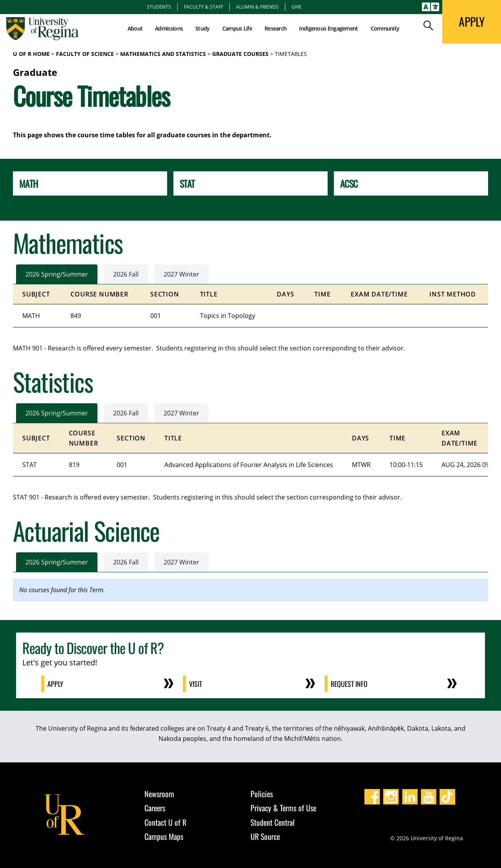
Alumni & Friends (257, 7)
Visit (196, 684)
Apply (55, 684)
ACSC (349, 183)
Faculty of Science (85, 54)
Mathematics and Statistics (163, 54)
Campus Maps (164, 836)
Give (297, 7)
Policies (262, 794)
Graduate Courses (240, 54)
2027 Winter (181, 274)
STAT (187, 183)
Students (159, 7)
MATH (28, 183)
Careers (155, 808)
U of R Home (31, 54)
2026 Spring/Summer (57, 274)
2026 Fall (126, 274)
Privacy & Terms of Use (283, 808)
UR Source (265, 836)
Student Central (273, 822)
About (135, 28)
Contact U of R (165, 822)
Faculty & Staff (204, 7)
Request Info (349, 684)
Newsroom (159, 794)
